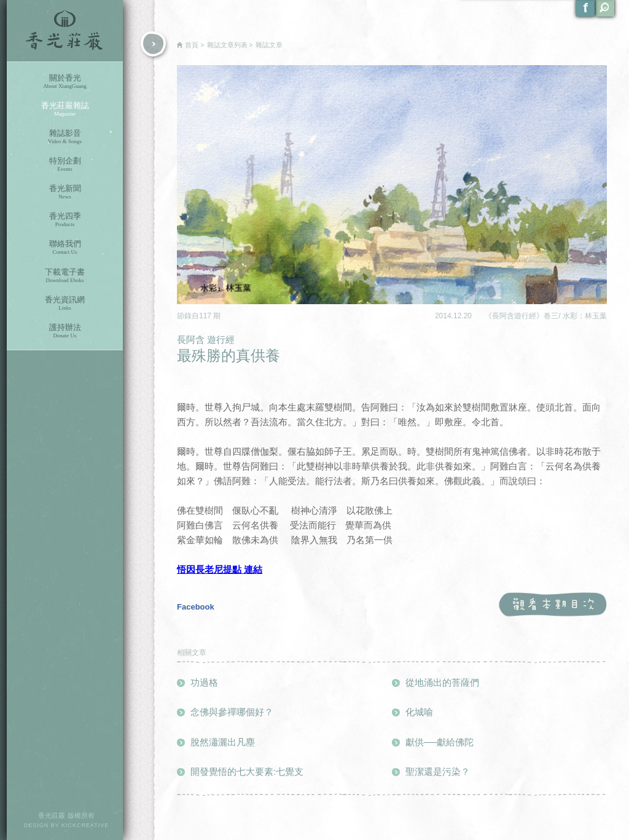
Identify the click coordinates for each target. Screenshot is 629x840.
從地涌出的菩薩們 (442, 682)
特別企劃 (65, 164)
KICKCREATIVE (85, 825)
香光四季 (65, 220)
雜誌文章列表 (227, 45)
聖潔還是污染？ (438, 771)
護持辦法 (65, 331)
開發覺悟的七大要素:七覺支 (247, 771)
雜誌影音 (65, 137)
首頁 (192, 45)
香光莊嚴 (65, 31)
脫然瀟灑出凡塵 (223, 742)
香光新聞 (65, 192)
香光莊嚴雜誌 (65, 109)
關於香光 (65, 81)
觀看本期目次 (553, 605)
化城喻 (419, 712)
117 (206, 316)
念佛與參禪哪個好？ (232, 712)
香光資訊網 (65, 303)
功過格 (204, 682)
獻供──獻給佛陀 (440, 742)
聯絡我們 (65, 247)
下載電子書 (65, 276)
